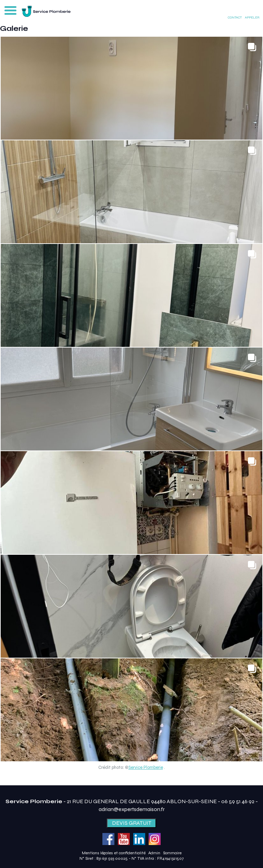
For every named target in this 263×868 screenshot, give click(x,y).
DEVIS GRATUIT (132, 823)
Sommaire (172, 853)
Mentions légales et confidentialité (114, 853)
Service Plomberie (146, 767)
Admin (154, 853)
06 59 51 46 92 (238, 801)
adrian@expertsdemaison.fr (132, 809)
